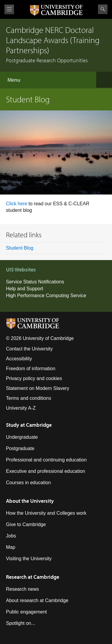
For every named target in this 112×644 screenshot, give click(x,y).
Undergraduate (22, 437)
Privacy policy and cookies (34, 378)
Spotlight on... (21, 623)
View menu (9, 9)
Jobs (11, 536)
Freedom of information (31, 369)
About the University (30, 501)
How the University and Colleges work (46, 513)
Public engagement (26, 612)
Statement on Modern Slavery (38, 388)
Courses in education (28, 483)
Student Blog (20, 248)
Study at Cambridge (29, 425)
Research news (22, 589)
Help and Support (25, 289)
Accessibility (19, 359)
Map (11, 547)
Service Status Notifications (35, 282)
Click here (17, 204)
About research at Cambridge (37, 600)
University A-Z (21, 408)
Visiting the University (29, 559)
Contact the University (29, 349)
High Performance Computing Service (46, 296)
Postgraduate (20, 448)
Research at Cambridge (33, 577)
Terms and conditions (29, 398)
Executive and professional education (46, 471)
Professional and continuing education (46, 460)
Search (103, 9)
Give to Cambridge (26, 524)
